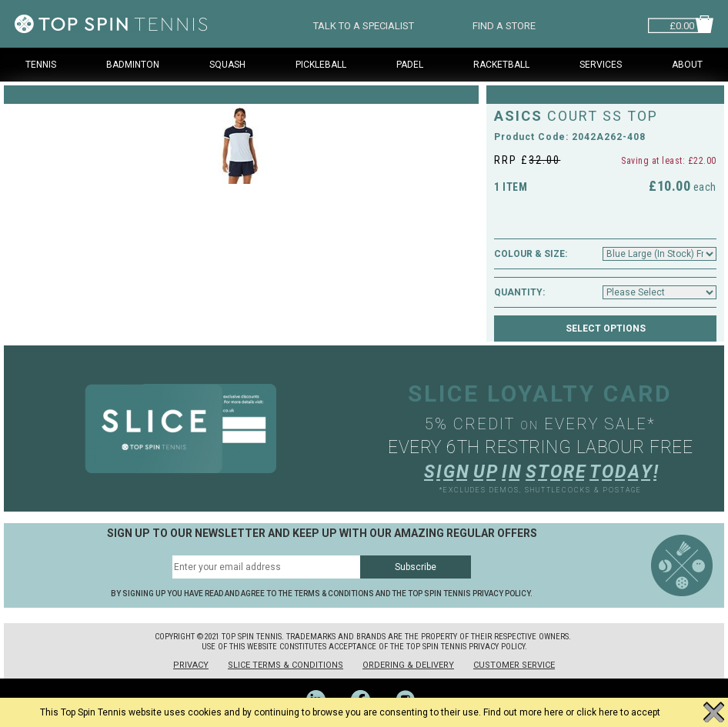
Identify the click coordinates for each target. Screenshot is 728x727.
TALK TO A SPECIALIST (364, 24)
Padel (410, 65)
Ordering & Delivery (408, 665)
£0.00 (682, 24)
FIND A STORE (504, 24)
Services (601, 65)
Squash (227, 65)
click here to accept (618, 712)
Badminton (133, 65)
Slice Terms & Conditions (286, 665)
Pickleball (321, 65)
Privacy (191, 665)
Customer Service (514, 665)
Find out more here (523, 712)
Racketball (501, 65)
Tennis (41, 65)
